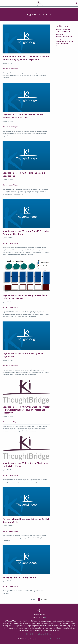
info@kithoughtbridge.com (44, 634)
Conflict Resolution (18, 194)
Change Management (62, 44)
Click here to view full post (10, 69)
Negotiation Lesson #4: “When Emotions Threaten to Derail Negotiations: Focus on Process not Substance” (26, 410)
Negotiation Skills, (12, 75)
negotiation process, (11, 192)
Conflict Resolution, (19, 316)
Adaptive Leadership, (26, 252)
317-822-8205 (30, 634)
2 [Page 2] (41, 599)
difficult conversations (27, 255)
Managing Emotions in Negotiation (19, 577)
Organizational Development (64, 41)
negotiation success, (23, 75)
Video (57, 46)
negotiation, (38, 73)
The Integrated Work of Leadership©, (13, 73)
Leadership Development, (14, 255)
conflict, (11, 194)
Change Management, (9, 248)
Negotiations (6, 593)
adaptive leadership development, (41, 252)
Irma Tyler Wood (9, 63)
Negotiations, (32, 75)
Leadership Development (63, 30)
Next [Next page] (46, 599)
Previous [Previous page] (34, 599)
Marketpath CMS (55, 639)
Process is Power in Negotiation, (11, 252)
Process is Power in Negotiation (33, 482)
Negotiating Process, (29, 73)
